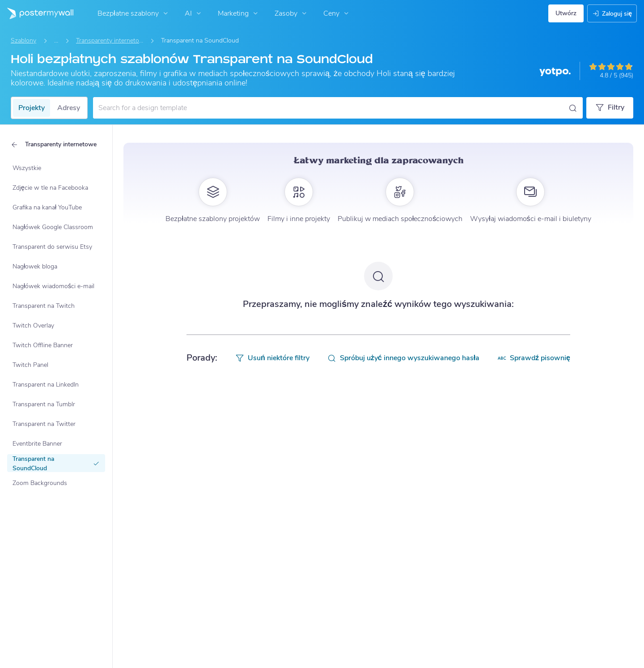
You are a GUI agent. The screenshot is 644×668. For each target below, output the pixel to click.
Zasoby (292, 13)
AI (194, 13)
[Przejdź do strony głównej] (37, 13)
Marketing (239, 13)
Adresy (69, 108)
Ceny (337, 13)
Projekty (32, 108)
